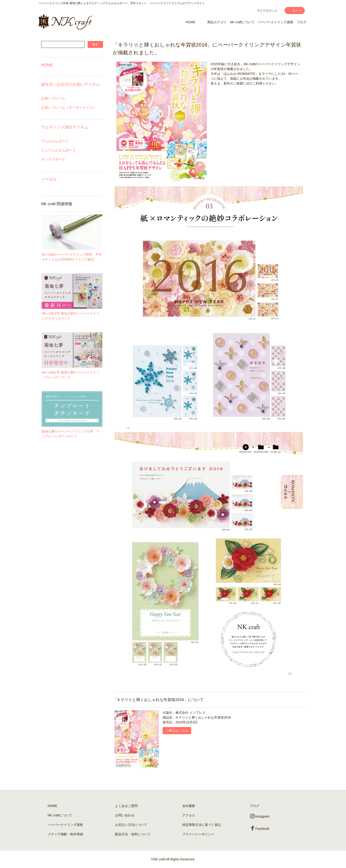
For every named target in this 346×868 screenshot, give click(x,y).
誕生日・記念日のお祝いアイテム (71, 84)
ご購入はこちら (177, 731)
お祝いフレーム (53, 98)
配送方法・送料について (133, 834)
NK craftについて (242, 22)
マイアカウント (267, 11)
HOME (190, 22)
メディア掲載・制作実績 (65, 834)
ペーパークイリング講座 (276, 22)
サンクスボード (53, 159)
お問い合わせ (125, 815)
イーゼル (49, 179)
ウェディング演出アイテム (65, 127)
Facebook (260, 829)
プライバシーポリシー (198, 834)
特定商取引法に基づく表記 (202, 825)
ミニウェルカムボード (58, 150)
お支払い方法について (131, 825)
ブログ (302, 22)
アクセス (189, 815)
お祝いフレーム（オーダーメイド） (69, 107)
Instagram (260, 816)
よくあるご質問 (126, 806)
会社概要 (189, 806)
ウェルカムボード (55, 141)
